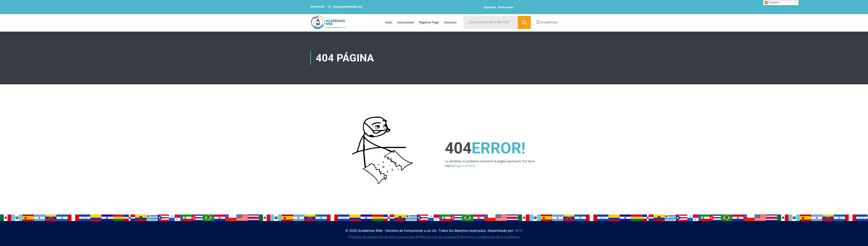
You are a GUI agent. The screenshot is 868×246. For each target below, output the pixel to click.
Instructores (406, 22)
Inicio (389, 22)
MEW (519, 231)
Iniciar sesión (506, 7)
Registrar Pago (429, 22)
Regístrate (490, 7)
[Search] (524, 22)
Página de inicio (465, 166)
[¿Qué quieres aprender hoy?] (491, 22)
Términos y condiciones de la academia (489, 237)
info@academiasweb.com (348, 7)
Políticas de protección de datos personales (382, 237)
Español (772, 3)
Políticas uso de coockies (437, 237)
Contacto (450, 22)
